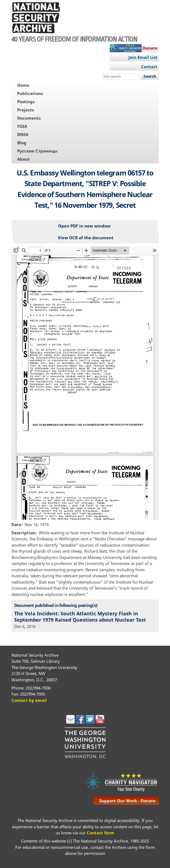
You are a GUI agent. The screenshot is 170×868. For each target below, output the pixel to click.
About (23, 159)
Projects (26, 110)
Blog (22, 143)
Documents (29, 118)
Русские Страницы (37, 151)
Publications (30, 93)
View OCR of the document (86, 238)
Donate (150, 48)
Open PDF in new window (84, 226)
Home (23, 85)
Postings (26, 102)
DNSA (23, 134)
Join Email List (143, 57)
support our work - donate (127, 801)
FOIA (22, 126)
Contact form (101, 833)
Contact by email (29, 700)
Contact (149, 67)
